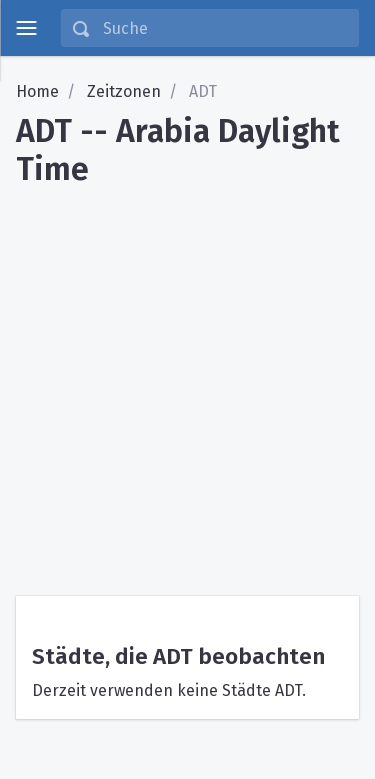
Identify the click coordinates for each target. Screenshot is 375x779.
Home (37, 91)
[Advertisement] (187, 384)
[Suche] (224, 28)
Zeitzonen (124, 91)
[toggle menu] (26, 28)
